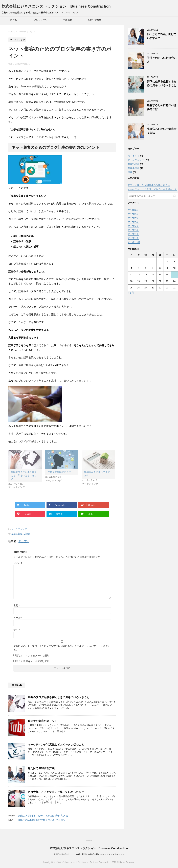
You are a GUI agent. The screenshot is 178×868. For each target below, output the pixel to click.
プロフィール (40, 20)
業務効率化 (133, 164)
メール (18, 618)
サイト (17, 630)
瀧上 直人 (24, 541)
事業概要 (68, 20)
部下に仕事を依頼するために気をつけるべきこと (162, 83)
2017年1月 (133, 238)
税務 (130, 172)
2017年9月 (133, 214)
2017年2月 (133, 234)
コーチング (133, 156)
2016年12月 (134, 242)
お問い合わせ (95, 20)
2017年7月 (133, 218)
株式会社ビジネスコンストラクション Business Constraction (56, 6)
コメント (18, 563)
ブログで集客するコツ (59, 472)
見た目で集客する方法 (41, 768)
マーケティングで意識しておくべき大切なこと (56, 745)
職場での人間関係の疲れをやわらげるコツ (42, 820)
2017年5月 (133, 222)
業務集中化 (133, 168)
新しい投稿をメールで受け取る (33, 661)
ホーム (14, 20)
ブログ (27, 534)
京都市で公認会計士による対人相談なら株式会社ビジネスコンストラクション (89, 854)
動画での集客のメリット (42, 721)
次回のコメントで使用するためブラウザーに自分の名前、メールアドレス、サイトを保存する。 (62, 648)
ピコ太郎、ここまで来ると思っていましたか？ (56, 792)
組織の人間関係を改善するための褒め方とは (43, 816)
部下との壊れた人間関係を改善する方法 (149, 185)
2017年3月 (133, 230)
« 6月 (131, 293)
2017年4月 (133, 226)
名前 (17, 605)
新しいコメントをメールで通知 (33, 655)
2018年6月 (133, 210)
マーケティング (19, 529)
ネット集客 (17, 534)
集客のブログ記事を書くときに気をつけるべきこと (24, 475)
